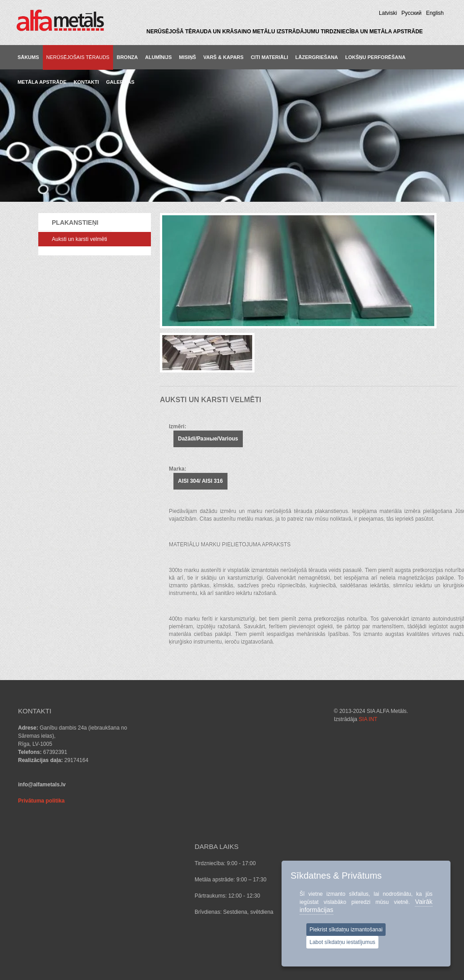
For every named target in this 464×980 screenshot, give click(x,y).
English (435, 13)
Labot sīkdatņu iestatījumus (342, 942)
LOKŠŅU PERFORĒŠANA (375, 57)
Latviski (388, 13)
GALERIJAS (120, 82)
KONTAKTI (86, 82)
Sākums (28, 57)
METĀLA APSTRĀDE (42, 82)
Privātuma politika (41, 801)
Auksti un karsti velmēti (80, 239)
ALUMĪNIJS (158, 57)
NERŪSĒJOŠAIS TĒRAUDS (78, 57)
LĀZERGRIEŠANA (317, 57)
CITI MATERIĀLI (270, 57)
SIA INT (115, 916)
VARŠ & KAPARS (223, 57)
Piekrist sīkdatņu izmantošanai (346, 930)
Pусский (412, 13)
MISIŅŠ (187, 57)
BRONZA (127, 57)
